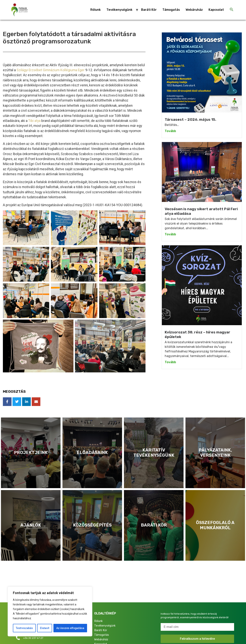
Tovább (170, 131)
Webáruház (194, 10)
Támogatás (171, 10)
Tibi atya (34, 121)
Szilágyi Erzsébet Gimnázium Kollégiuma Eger (51, 70)
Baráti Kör (149, 10)
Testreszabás (24, 628)
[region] (50, 612)
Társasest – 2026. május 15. (190, 119)
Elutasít (44, 628)
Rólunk (96, 10)
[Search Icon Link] (232, 10)
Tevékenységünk (119, 10)
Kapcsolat (216, 10)
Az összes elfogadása (70, 628)
